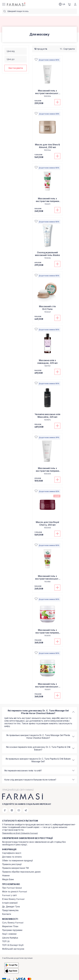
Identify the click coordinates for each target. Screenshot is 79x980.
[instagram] (12, 810)
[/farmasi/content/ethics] (13, 899)
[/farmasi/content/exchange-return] (18, 861)
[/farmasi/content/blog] (6, 876)
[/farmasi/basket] (69, 4)
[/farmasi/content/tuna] (11, 907)
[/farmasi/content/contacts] (7, 914)
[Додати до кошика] (57, 102)
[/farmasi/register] (20, 833)
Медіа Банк (8, 879)
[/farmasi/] (16, 4)
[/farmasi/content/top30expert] (13, 945)
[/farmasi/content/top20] (6, 941)
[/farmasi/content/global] (12, 888)
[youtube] (19, 810)
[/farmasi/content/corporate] (9, 895)
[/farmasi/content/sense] (13, 923)
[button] (16, 68)
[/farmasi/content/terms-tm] (15, 868)
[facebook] (5, 810)
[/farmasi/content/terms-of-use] (12, 864)
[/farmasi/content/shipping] (12, 857)
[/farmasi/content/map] (10, 910)
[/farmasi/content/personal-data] (21, 872)
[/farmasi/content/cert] (12, 853)
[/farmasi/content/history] (10, 903)
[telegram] (26, 810)
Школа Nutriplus (10, 938)
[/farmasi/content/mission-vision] (15, 892)
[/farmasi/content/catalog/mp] (10, 926)
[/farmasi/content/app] (13, 949)
